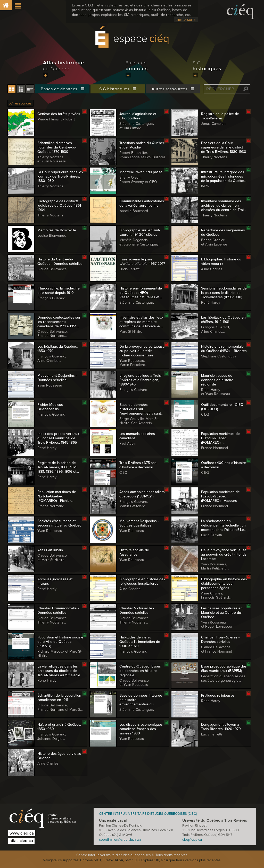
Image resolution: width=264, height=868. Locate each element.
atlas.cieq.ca (21, 841)
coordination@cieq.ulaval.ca (120, 840)
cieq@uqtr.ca (192, 840)
